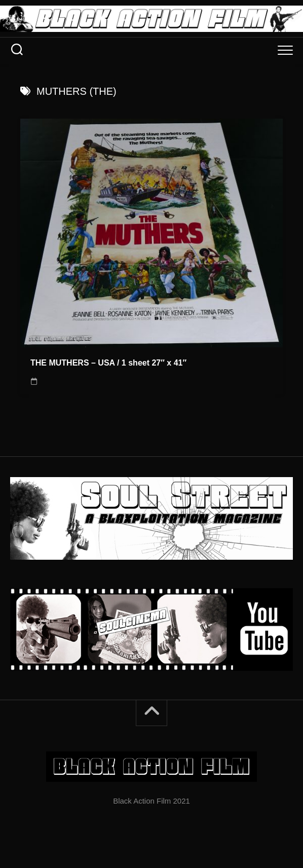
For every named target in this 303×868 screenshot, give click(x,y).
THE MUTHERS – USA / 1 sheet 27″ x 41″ (108, 363)
